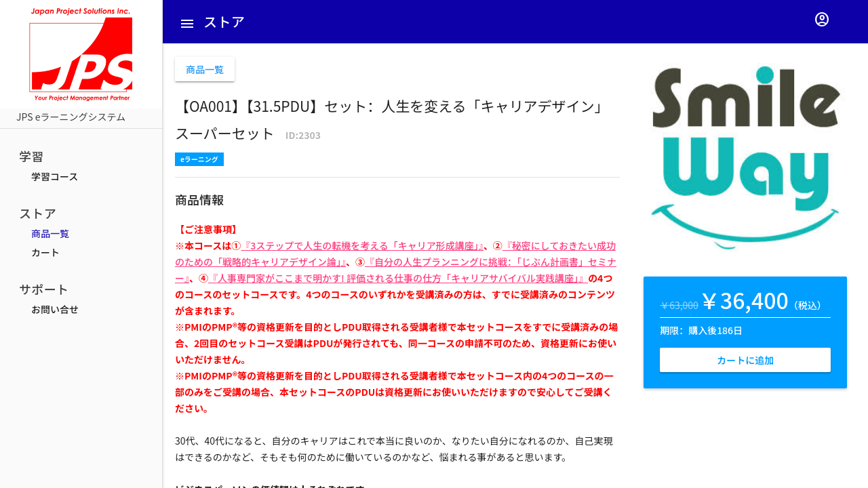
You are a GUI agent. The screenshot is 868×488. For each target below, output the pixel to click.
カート (45, 252)
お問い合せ (55, 309)
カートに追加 (745, 360)
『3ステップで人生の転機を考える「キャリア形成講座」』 (362, 245)
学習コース (55, 176)
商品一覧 (50, 233)
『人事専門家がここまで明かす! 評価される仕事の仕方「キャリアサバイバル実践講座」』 (398, 278)
